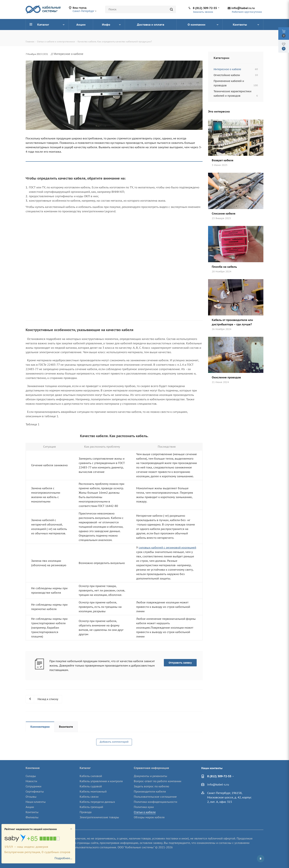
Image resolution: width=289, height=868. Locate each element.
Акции (30, 807)
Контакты (32, 812)
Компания (33, 768)
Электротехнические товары (99, 817)
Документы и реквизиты (150, 776)
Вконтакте (66, 727)
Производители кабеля (150, 791)
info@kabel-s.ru (243, 8)
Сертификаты (35, 791)
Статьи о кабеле (145, 812)
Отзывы (31, 797)
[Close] (71, 829)
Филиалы (32, 817)
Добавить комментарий (114, 742)
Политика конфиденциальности (155, 802)
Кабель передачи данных (97, 802)
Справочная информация (151, 768)
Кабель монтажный (93, 791)
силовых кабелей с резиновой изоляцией (167, 548)
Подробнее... (63, 858)
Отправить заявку (180, 663)
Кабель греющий (91, 807)
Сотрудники (33, 786)
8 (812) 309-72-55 (205, 8)
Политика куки (144, 807)
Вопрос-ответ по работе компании (157, 781)
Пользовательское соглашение (155, 797)
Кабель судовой (91, 786)
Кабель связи (89, 797)
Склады (31, 776)
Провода (86, 812)
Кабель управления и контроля (101, 781)
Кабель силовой (91, 776)
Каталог (85, 768)
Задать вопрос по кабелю (152, 786)
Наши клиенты (36, 802)
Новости (31, 781)
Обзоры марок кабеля (149, 817)
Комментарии (40, 727)
